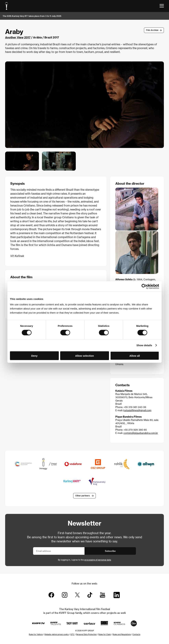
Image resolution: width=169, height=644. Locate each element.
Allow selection (84, 356)
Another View (14, 37)
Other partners (82, 496)
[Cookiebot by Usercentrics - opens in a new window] (144, 286)
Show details (144, 345)
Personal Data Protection (86, 634)
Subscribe (110, 551)
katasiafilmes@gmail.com (137, 410)
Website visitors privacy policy (57, 634)
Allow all (135, 356)
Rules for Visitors (36, 634)
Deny (34, 356)
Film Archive (152, 30)
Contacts (136, 634)
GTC (72, 634)
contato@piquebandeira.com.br (141, 433)
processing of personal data (98, 560)
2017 (27, 37)
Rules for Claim (105, 634)
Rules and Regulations (122, 634)
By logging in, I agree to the (84, 560)
